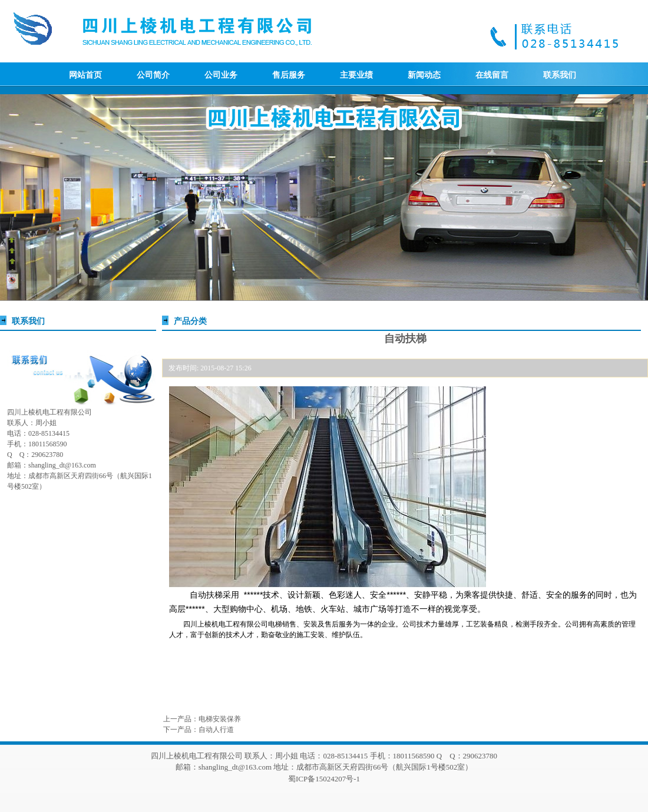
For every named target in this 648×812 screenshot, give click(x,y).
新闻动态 (424, 75)
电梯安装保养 (220, 719)
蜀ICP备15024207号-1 (324, 779)
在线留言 (492, 75)
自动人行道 (216, 730)
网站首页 (85, 75)
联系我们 (560, 75)
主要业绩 (356, 75)
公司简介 (153, 75)
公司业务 (221, 75)
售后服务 (289, 75)
